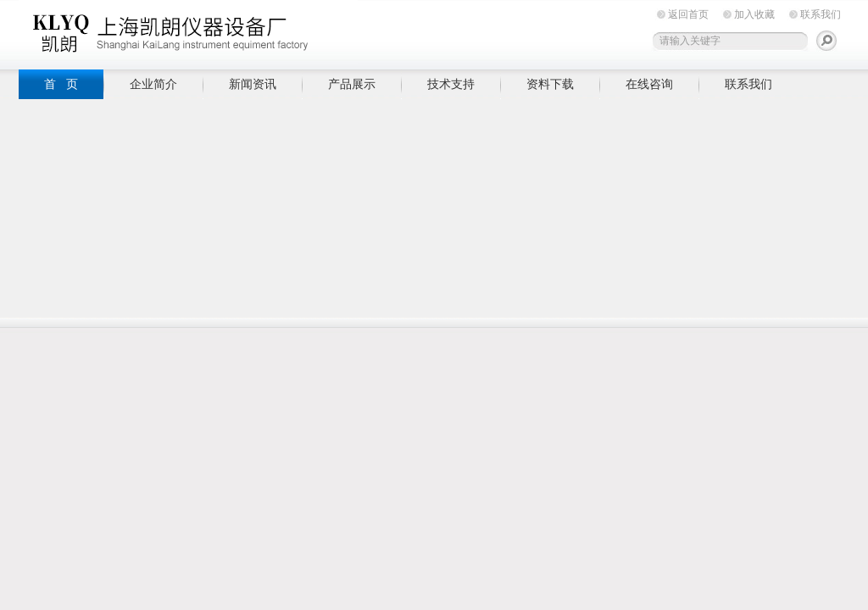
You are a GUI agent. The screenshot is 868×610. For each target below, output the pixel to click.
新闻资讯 (253, 84)
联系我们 (821, 14)
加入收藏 (754, 14)
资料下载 (550, 84)
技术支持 (451, 84)
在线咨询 (649, 84)
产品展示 (352, 84)
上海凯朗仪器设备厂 (188, 32)
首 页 (61, 84)
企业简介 (153, 84)
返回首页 (688, 14)
